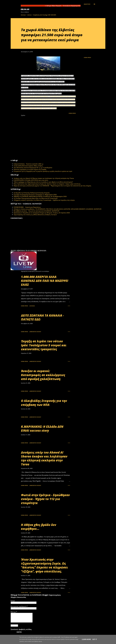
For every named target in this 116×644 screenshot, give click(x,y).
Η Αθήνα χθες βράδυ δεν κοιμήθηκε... (39, 527)
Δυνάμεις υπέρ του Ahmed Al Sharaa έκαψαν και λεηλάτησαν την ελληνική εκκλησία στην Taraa (44, 178)
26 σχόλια (32, 306)
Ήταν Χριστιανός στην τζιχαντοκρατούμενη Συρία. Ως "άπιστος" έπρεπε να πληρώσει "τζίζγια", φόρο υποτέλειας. (47, 184)
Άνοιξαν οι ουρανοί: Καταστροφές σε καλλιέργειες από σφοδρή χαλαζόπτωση (43, 375)
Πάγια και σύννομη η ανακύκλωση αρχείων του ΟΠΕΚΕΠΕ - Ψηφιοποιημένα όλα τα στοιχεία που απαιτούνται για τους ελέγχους (52, 186)
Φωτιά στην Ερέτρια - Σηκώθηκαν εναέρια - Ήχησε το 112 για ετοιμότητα (45, 499)
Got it (95, 639)
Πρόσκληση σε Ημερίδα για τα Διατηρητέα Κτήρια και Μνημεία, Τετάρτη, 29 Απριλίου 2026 (42, 213)
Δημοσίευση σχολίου (35, 332)
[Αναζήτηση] (87, 4)
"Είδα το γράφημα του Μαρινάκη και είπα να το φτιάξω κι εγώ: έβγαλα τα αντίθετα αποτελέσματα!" (43, 182)
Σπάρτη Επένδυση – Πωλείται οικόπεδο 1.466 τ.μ (28, 164)
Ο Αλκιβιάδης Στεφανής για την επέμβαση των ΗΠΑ (44, 403)
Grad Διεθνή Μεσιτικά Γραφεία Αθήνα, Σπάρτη (28, 166)
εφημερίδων (25, 249)
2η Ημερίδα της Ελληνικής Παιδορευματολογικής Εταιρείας (32, 193)
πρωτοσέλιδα (20, 249)
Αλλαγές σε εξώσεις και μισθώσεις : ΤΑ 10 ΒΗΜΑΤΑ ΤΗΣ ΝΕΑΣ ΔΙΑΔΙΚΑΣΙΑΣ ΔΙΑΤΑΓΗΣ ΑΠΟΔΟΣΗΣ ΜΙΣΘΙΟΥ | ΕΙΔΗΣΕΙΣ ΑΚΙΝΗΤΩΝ (58, 209)
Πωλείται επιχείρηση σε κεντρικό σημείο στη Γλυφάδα (30, 169)
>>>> (69, 306)
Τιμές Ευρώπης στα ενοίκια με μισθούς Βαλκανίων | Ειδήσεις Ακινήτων (35, 215)
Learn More (86, 639)
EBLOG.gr (25, 9)
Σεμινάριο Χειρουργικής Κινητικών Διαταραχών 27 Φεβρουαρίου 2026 (35, 195)
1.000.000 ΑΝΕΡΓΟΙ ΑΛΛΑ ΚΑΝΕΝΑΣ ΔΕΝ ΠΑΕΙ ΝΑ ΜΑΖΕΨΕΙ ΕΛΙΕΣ (45, 281)
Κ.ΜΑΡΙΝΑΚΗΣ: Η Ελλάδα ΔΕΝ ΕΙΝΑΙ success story (31, 180)
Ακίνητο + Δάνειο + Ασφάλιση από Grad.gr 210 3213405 (38, 15)
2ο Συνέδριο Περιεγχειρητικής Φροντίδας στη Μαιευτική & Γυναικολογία (36, 198)
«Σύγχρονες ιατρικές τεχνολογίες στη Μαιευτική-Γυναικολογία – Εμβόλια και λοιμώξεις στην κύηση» (44, 200)
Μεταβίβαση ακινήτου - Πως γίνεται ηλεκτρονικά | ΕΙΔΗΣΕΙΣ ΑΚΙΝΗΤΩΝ (36, 211)
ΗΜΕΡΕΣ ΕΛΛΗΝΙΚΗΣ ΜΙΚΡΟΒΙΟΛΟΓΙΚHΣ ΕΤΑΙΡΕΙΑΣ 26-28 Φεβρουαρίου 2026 (40, 196)
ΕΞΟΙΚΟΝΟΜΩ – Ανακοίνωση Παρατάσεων (27, 207)
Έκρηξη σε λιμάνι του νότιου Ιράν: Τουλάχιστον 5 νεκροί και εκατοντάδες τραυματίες (44, 345)
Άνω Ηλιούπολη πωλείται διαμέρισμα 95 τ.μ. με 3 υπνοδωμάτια (33, 168)
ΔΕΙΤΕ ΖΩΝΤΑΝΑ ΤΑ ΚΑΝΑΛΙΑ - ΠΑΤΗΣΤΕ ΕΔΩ (42, 317)
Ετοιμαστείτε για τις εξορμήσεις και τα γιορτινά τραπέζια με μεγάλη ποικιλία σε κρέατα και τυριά (43, 171)
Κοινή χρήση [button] (87, 57)
